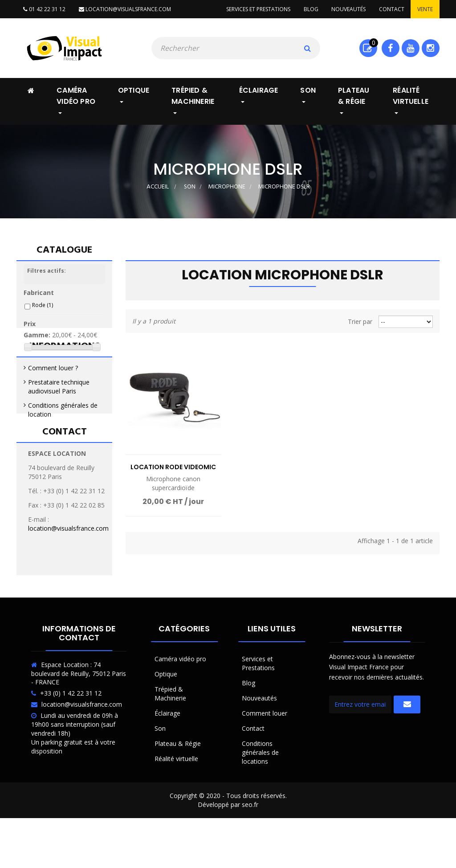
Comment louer (265, 750)
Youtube (410, 48)
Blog (310, 9)
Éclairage (167, 750)
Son (160, 765)
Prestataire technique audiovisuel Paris (59, 428)
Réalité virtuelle (176, 795)
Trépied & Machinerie (170, 730)
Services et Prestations (258, 700)
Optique (166, 710)
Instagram (430, 48)
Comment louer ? (53, 409)
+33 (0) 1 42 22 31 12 (71, 730)
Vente (425, 9)
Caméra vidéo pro (180, 695)
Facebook (390, 48)
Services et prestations (257, 9)
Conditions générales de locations (260, 789)
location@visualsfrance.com (124, 9)
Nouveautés (348, 9)
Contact (391, 9)
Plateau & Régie (178, 780)
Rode (43, 309)
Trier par (360, 321)
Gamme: (37, 339)
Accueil (158, 187)
